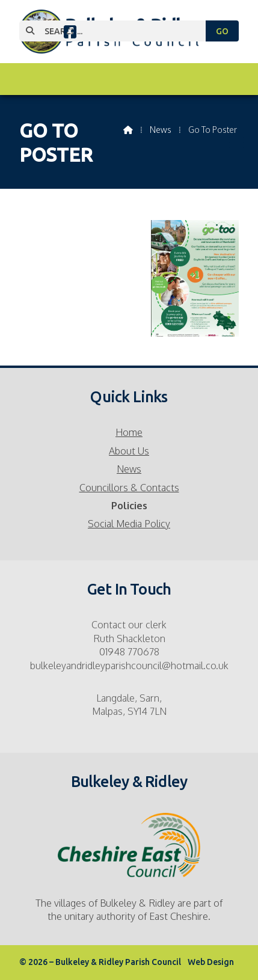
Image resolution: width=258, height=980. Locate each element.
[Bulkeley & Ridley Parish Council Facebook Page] (70, 34)
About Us (129, 451)
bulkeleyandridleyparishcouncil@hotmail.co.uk (129, 666)
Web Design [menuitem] (211, 962)
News (129, 469)
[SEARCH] (118, 31)
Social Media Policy (129, 524)
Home (129, 432)
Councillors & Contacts (129, 488)
